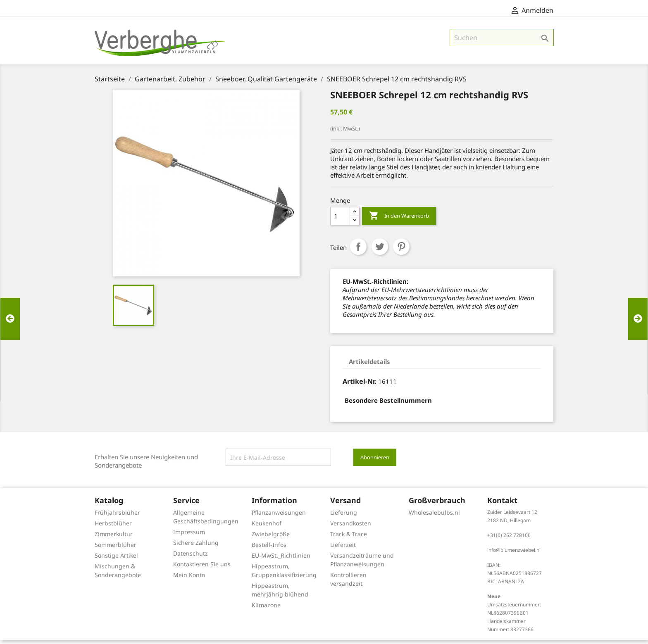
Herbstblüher (113, 527)
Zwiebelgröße (271, 538)
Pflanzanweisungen (279, 516)
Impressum (189, 536)
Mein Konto (189, 579)
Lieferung (344, 516)
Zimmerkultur (114, 538)
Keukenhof (267, 527)
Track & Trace (349, 538)
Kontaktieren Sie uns (202, 568)
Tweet (380, 250)
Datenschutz (191, 557)
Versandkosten (351, 527)
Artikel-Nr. (360, 385)
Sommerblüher (116, 548)
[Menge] (340, 220)
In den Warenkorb (399, 220)
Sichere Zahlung (196, 546)
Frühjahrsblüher (117, 516)
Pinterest (401, 250)
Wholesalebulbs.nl (434, 516)
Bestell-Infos (269, 548)
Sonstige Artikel (116, 559)
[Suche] (502, 41)
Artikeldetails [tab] (369, 365)
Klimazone (266, 609)
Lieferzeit (343, 548)
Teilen (358, 250)
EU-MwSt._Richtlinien (281, 559)
